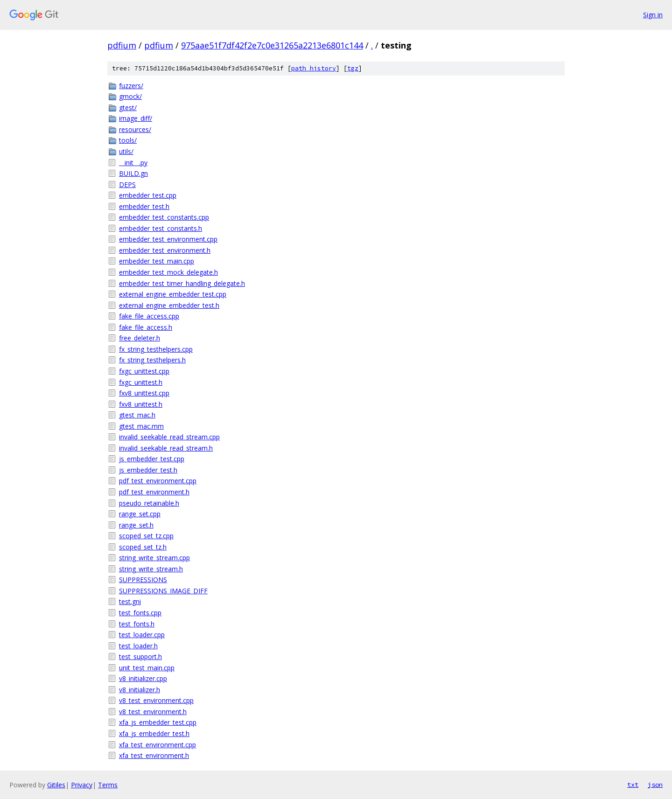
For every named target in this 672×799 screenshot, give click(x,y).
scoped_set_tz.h (143, 547)
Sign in (653, 15)
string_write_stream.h (151, 569)
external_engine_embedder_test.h (169, 305)
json (655, 785)
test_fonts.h (137, 624)
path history (314, 68)
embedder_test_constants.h (161, 228)
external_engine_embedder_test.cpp (173, 294)
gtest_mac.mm (141, 426)
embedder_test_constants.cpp (164, 217)
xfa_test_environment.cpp (157, 745)
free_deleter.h (140, 338)
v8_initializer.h (140, 690)
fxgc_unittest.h (141, 382)
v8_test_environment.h (153, 712)
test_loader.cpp (142, 635)
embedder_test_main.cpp (157, 261)
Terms (108, 785)
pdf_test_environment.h (154, 492)
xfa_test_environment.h (154, 755)
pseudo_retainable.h (149, 503)
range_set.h (136, 525)
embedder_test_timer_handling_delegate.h (182, 283)
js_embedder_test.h (148, 470)
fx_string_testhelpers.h (152, 360)
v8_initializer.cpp (143, 678)
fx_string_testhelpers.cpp (156, 349)
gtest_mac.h (137, 415)
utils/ (126, 151)
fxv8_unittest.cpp (144, 393)
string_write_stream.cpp (154, 558)
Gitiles (56, 785)
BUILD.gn (133, 173)
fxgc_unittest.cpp (144, 371)
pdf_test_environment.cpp (158, 481)
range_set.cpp (140, 514)
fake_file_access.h (146, 327)
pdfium (122, 45)
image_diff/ (136, 118)
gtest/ (128, 108)
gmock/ (130, 96)
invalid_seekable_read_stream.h (166, 448)
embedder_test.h (144, 206)
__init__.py (133, 163)
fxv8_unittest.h (141, 404)
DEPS (127, 184)
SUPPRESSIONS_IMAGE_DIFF (163, 591)
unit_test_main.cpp (147, 668)
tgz (353, 68)
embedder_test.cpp (148, 195)
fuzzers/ (131, 86)
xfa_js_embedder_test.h (154, 733)
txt (633, 785)
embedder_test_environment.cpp (168, 239)
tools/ (128, 140)
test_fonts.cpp (140, 613)
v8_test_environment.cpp (156, 700)
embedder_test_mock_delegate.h (168, 272)
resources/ (135, 129)
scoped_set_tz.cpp (146, 536)
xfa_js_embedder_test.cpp (158, 722)
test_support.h (140, 657)
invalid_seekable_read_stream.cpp (169, 437)
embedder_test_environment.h (165, 250)
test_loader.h (138, 646)
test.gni (130, 601)
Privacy (82, 785)
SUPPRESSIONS (143, 580)
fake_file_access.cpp (149, 316)
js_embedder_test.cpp (152, 459)
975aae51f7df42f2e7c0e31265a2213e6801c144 (272, 45)
